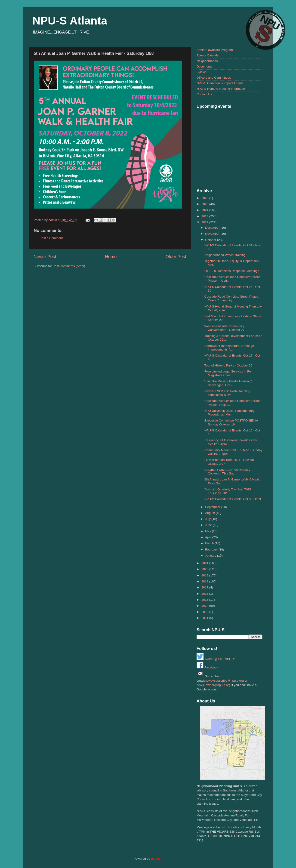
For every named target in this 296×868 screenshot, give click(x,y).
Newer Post (45, 257)
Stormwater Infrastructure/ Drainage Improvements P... (229, 348)
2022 (205, 222)
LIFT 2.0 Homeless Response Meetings (232, 271)
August (210, 513)
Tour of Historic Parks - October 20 (228, 365)
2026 (205, 198)
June (209, 525)
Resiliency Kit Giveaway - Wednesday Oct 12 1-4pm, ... (231, 442)
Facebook (207, 667)
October (211, 240)
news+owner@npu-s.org (214, 685)
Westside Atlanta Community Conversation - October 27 (224, 328)
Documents (204, 66)
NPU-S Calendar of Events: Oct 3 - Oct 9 (233, 499)
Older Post (176, 257)
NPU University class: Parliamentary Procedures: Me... (230, 413)
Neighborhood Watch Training (225, 255)
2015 (205, 600)
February (212, 549)
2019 (205, 575)
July (208, 519)
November (213, 234)
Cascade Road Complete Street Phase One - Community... (231, 298)
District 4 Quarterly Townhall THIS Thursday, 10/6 (228, 491)
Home (111, 257)
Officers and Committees (214, 78)
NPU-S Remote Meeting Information (222, 89)
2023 (205, 216)
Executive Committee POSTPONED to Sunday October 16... (231, 422)
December (213, 228)
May (208, 531)
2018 (205, 581)
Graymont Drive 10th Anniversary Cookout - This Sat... (227, 472)
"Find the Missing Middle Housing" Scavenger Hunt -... (228, 383)
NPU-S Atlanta (70, 21)
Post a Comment (51, 238)
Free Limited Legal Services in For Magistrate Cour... (228, 373)
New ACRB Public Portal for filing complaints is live (227, 393)
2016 (205, 594)
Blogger (156, 859)
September (213, 507)
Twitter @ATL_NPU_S (216, 659)
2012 (205, 612)
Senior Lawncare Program (215, 50)
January (211, 556)
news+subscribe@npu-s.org (224, 681)
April (209, 537)
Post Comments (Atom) (69, 266)
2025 (205, 204)
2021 (205, 563)
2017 (205, 587)
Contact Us (204, 94)
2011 (205, 618)
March (210, 543)
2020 (205, 569)
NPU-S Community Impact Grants (220, 83)
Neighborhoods (207, 61)
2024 (205, 210)
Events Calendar (208, 55)
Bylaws (202, 72)
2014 (205, 606)
